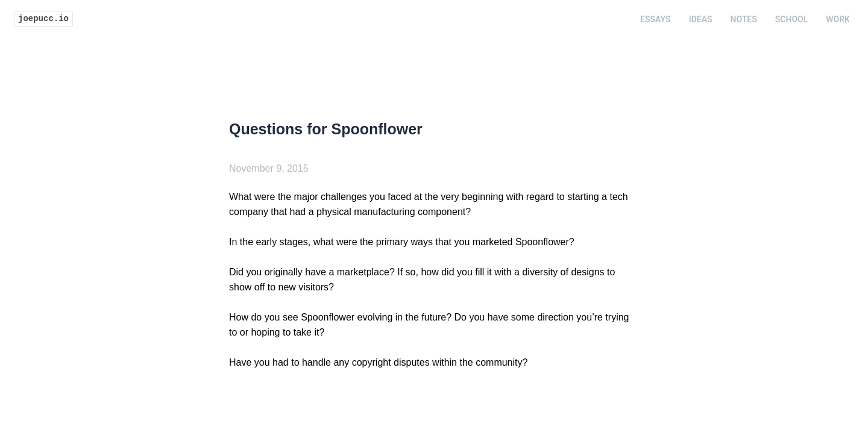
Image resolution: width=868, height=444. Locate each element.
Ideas (701, 19)
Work (838, 19)
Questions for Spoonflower (326, 129)
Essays (656, 19)
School (791, 19)
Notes (744, 19)
